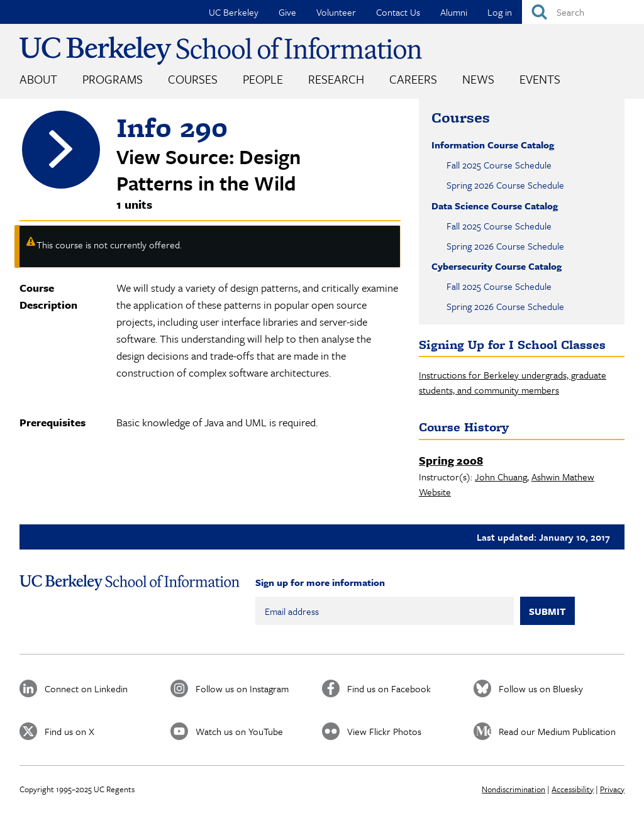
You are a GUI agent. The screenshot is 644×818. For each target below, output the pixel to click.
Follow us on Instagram (242, 688)
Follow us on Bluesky (541, 688)
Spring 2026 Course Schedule (505, 185)
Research (336, 79)
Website (435, 492)
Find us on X (69, 731)
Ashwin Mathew (563, 477)
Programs (113, 79)
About (38, 79)
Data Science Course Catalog (495, 206)
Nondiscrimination (514, 789)
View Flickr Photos (384, 731)
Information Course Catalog (493, 145)
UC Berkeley (234, 12)
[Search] (583, 12)
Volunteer (336, 12)
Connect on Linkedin (86, 688)
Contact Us (398, 12)
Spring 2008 (451, 460)
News (478, 79)
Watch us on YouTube (239, 731)
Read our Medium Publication (557, 731)
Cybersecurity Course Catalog (497, 266)
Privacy (612, 789)
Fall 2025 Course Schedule (499, 165)
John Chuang (501, 477)
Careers (413, 79)
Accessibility (573, 789)
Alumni (454, 12)
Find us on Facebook (389, 688)
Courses (193, 79)
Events (540, 79)
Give (287, 12)
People (263, 79)
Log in (500, 12)
